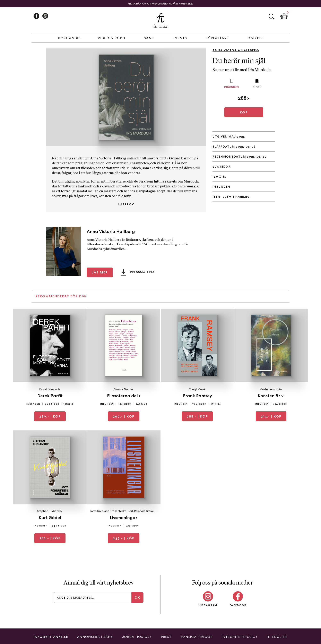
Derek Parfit (50, 396)
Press (166, 637)
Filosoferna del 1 (124, 396)
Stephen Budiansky (50, 511)
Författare (217, 38)
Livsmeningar (124, 518)
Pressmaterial (143, 272)
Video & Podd (112, 38)
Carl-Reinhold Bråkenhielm (145, 511)
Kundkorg (284, 17)
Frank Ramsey (197, 396)
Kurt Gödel (50, 518)
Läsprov (126, 204)
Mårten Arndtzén (271, 389)
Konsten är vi (271, 396)
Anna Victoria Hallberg (236, 50)
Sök (271, 17)
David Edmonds (50, 389)
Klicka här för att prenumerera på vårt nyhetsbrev (161, 4)
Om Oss (255, 38)
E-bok (257, 87)
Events (180, 38)
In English (277, 637)
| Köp (50, 416)
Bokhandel (70, 38)
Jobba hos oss (137, 637)
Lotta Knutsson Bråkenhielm (108, 511)
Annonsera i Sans (95, 637)
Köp (244, 112)
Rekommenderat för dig (61, 296)
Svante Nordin (123, 389)
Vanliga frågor (197, 637)
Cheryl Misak (197, 389)
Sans (149, 38)
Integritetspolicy (240, 637)
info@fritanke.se (51, 637)
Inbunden (232, 87)
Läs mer (100, 272)
